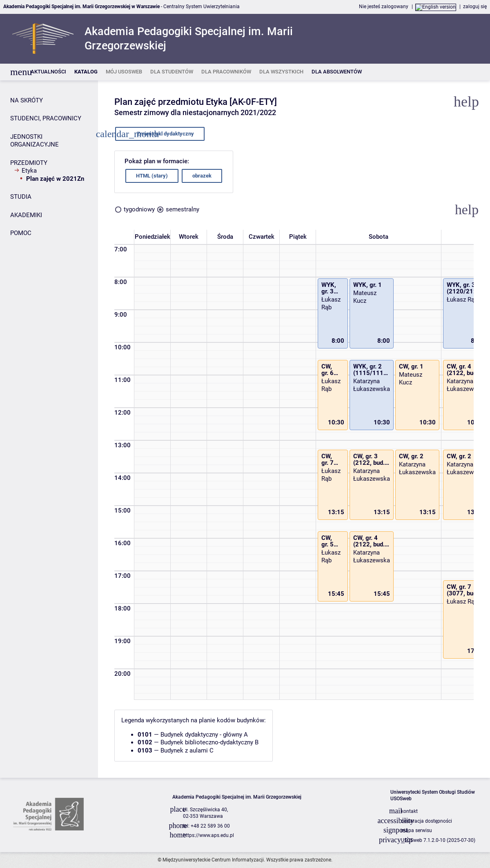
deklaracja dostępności (427, 821)
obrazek (202, 176)
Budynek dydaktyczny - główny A (204, 735)
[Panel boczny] (49, 429)
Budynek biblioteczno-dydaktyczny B (209, 742)
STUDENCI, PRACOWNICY (46, 118)
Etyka (29, 171)
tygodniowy (139, 209)
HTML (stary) (152, 176)
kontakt (409, 811)
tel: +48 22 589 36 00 (206, 826)
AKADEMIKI (26, 215)
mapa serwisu (416, 830)
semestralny (183, 209)
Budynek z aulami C (187, 750)
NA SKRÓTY (27, 100)
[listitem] (48, 72)
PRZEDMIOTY (29, 163)
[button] (467, 210)
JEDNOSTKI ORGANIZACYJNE (35, 141)
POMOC (21, 233)
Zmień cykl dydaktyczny (158, 134)
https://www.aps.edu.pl (208, 835)
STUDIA (21, 197)
